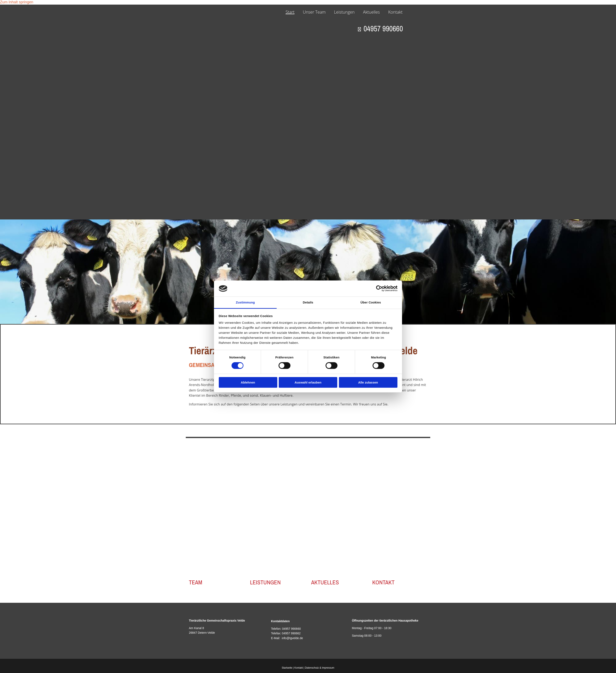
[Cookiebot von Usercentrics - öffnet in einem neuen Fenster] (379, 288)
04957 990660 (291, 629)
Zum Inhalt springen (17, 2)
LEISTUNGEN (265, 582)
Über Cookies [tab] (371, 302)
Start (290, 12)
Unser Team (314, 12)
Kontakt (395, 12)
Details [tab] (308, 302)
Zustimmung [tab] (245, 302)
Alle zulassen (368, 382)
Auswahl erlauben (308, 382)
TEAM (196, 582)
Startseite (287, 668)
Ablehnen (248, 382)
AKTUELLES (325, 582)
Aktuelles (371, 12)
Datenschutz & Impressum (320, 668)
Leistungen (344, 12)
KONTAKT (384, 582)
